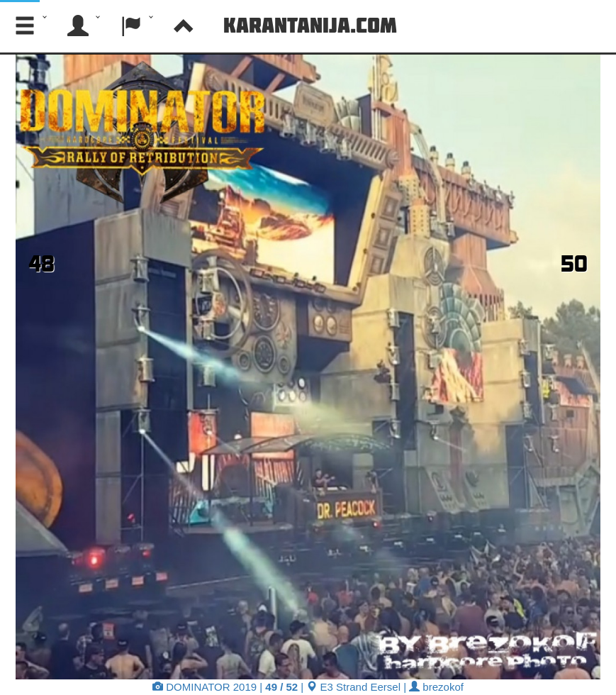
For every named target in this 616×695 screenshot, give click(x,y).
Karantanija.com (310, 25)
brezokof (436, 687)
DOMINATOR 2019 (205, 687)
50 (574, 263)
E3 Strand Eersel (353, 687)
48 (41, 263)
